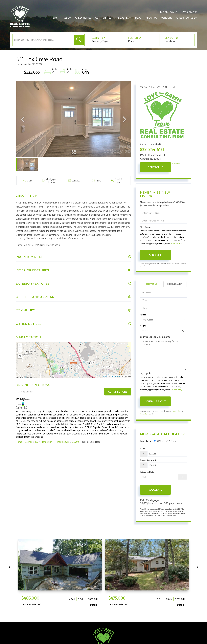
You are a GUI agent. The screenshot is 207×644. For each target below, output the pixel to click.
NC (37, 442)
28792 (76, 442)
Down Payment (148, 460)
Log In (165, 12)
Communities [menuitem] (103, 18)
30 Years (159, 441)
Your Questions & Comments (155, 337)
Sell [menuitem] (66, 18)
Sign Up (174, 12)
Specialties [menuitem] (122, 18)
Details (94, 605)
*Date (143, 315)
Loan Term (146, 441)
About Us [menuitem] (151, 18)
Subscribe (155, 255)
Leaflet (106, 376)
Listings (29, 442)
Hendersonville (62, 442)
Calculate (156, 490)
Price (131, 41)
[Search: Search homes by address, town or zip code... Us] (43, 40)
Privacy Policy (176, 243)
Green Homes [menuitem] (83, 18)
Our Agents (177, 163)
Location (170, 41)
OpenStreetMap (116, 376)
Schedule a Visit (175, 284)
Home (19, 442)
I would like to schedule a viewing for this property (163, 354)
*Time (143, 326)
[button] (79, 40)
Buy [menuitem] (55, 18)
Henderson (47, 442)
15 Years (171, 441)
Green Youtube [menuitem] (186, 18)
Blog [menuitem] (138, 18)
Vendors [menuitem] (167, 18)
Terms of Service (145, 414)
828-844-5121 (190, 12)
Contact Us (155, 167)
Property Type (100, 41)
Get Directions (118, 392)
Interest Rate (147, 472)
